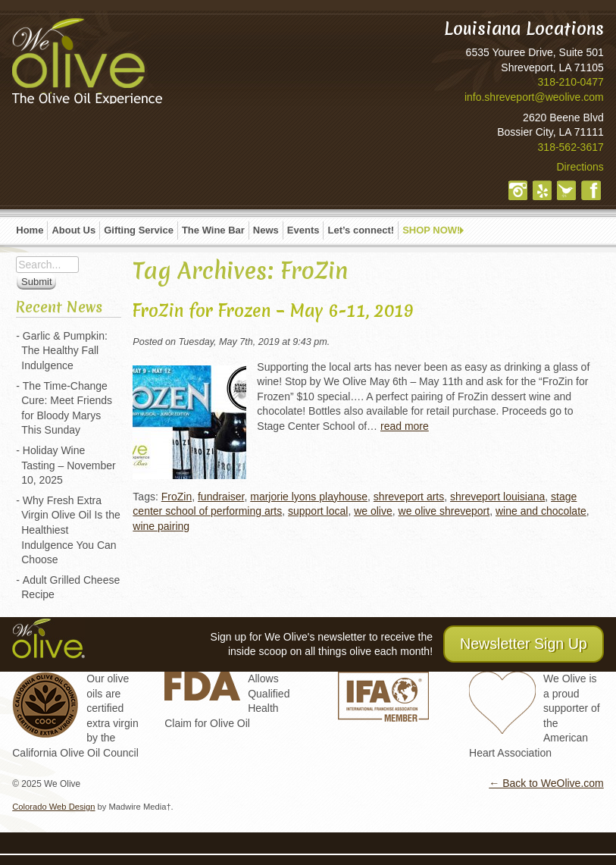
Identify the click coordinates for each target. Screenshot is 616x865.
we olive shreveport (444, 511)
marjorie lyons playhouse (309, 497)
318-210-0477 (571, 82)
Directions (580, 167)
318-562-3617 (571, 147)
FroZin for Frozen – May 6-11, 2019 (273, 311)
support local (318, 511)
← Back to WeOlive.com (546, 783)
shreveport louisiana (497, 497)
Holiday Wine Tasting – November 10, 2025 (69, 465)
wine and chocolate (541, 511)
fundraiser (221, 497)
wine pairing (161, 526)
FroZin (177, 497)
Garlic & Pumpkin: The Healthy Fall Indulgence (64, 351)
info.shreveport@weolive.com (534, 97)
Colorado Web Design (53, 807)
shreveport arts (409, 497)
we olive (373, 511)
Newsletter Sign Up (524, 644)
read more (405, 426)
